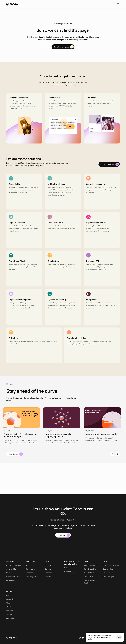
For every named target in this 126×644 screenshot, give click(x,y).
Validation (10, 575)
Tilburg (32, 603)
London (32, 595)
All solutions (11, 583)
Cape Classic (104, 579)
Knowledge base (36, 579)
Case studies (34, 571)
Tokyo (32, 607)
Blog (31, 568)
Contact (56, 579)
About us (53, 5)
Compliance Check (13, 579)
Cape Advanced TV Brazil (108, 583)
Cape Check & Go (105, 571)
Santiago (33, 610)
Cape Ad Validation (106, 575)
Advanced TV (11, 571)
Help (78, 570)
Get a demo (57, 575)
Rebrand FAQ (81, 574)
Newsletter (34, 575)
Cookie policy (11, 599)
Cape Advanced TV (106, 568)
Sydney (32, 614)
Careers (56, 571)
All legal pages (12, 607)
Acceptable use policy (14, 595)
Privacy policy (11, 603)
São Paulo (33, 618)
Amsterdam (34, 599)
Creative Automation (14, 568)
